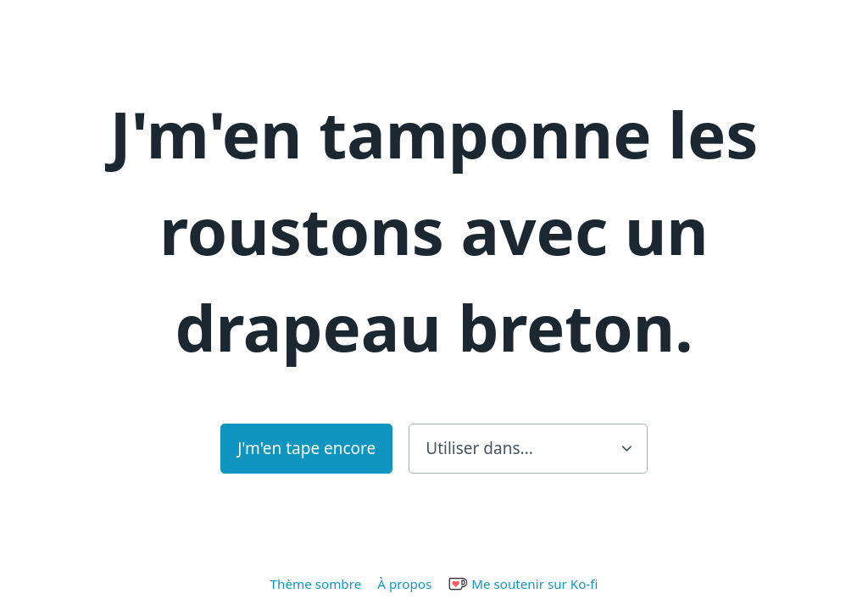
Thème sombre (316, 584)
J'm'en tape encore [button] (306, 448)
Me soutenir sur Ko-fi (523, 584)
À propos (404, 584)
